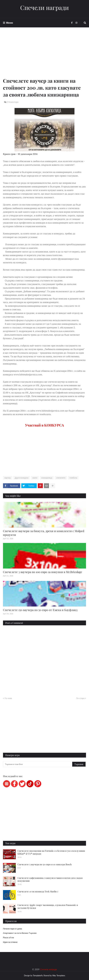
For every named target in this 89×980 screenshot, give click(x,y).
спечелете (61, 478)
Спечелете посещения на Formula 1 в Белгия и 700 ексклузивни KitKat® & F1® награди (51, 852)
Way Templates (59, 975)
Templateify (38, 975)
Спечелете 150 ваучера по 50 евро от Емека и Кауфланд (40, 610)
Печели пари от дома (12, 929)
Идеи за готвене (10, 942)
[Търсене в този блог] (38, 764)
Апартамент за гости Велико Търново (20, 933)
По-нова (8, 698)
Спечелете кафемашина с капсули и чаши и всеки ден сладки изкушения (50, 879)
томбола (73, 478)
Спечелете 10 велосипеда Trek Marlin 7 (38, 891)
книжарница (47, 478)
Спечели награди (44, 8)
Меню (10, 23)
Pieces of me (8, 938)
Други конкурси (22, 478)
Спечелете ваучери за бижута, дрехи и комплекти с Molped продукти (44, 533)
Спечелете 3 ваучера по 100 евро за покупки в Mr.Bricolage (43, 572)
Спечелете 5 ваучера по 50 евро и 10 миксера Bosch (45, 864)
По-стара (80, 698)
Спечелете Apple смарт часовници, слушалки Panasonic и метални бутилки (48, 907)
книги (35, 478)
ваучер (8, 478)
